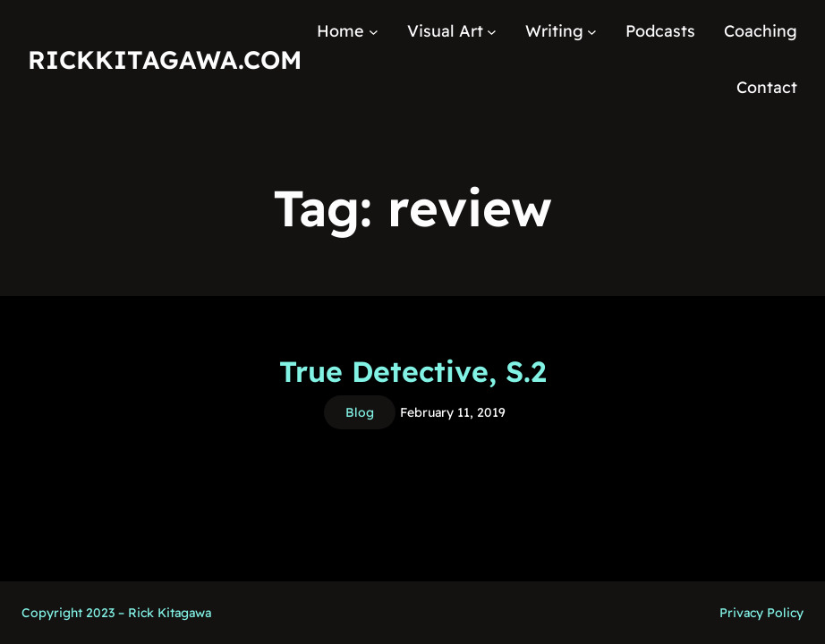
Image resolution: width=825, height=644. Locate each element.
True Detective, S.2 (413, 371)
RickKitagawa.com (165, 59)
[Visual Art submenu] (492, 32)
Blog (360, 412)
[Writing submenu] (592, 32)
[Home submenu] (374, 32)
